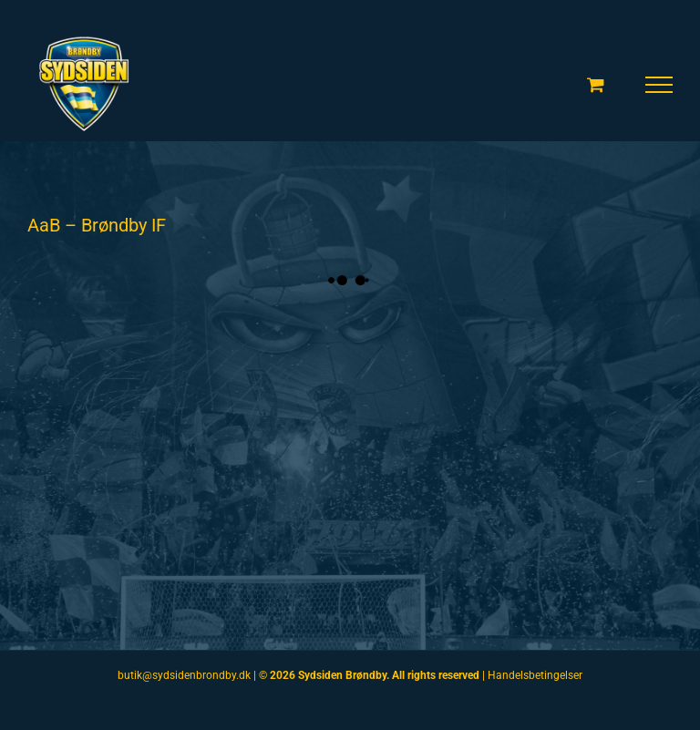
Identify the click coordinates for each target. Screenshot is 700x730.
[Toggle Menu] (659, 85)
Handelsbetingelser (535, 675)
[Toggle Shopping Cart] (596, 84)
